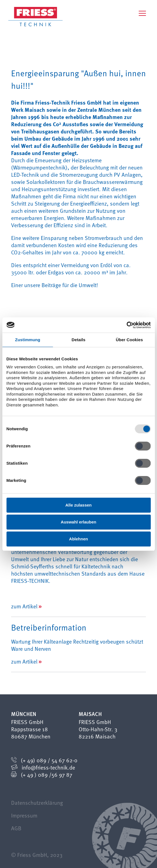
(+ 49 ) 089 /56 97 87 (47, 775)
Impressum (24, 815)
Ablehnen (78, 539)
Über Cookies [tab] (129, 340)
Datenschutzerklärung (37, 803)
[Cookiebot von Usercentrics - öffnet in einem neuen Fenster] (126, 325)
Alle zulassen (78, 505)
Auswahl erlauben (78, 522)
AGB (16, 828)
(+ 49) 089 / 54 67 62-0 (49, 760)
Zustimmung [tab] (28, 340)
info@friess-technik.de (48, 767)
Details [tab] (79, 340)
